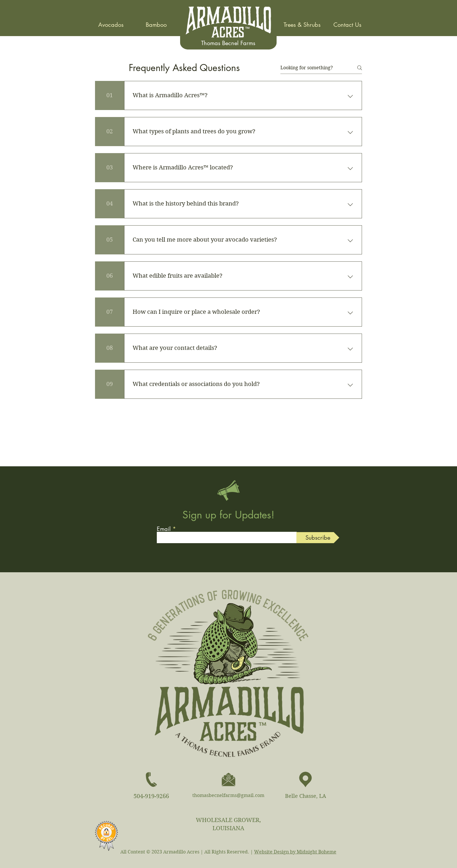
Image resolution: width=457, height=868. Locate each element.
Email (164, 529)
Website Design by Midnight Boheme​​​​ (295, 852)
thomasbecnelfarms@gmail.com (228, 795)
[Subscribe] (318, 538)
